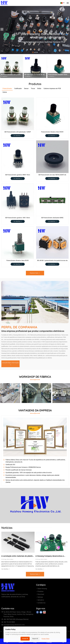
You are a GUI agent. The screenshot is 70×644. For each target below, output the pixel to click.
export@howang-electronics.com (14, 626)
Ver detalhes (18, 136)
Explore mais (35, 273)
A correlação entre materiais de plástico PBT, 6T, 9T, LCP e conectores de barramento (18, 557)
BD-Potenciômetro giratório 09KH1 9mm (18, 175)
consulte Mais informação (10, 365)
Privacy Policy (46, 639)
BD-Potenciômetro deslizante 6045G (52, 218)
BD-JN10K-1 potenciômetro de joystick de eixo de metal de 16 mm (52, 261)
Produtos (40, 593)
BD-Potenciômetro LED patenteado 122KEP (18, 132)
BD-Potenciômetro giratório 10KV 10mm (18, 218)
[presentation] (2, 29)
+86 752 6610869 (9, 623)
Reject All (35, 639)
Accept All (25, 639)
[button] (33, 52)
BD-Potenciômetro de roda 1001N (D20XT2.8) (52, 175)
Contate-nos (41, 604)
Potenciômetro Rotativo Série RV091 (52, 132)
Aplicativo (41, 601)
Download (41, 595)
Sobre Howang (42, 590)
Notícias (40, 598)
